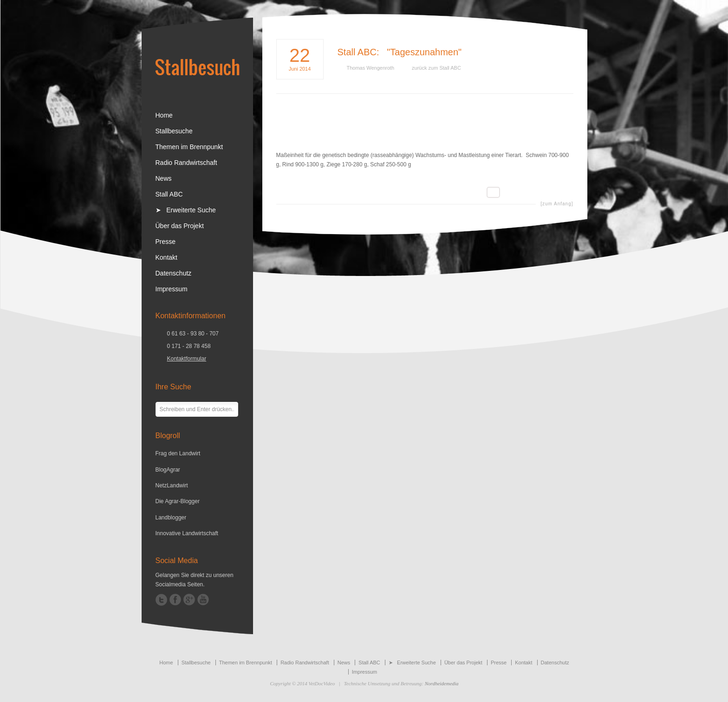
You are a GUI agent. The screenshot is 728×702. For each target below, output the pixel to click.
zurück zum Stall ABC (436, 68)
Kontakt (166, 257)
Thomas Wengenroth (371, 68)
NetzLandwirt (172, 485)
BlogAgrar (168, 470)
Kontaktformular (187, 359)
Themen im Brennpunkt (189, 147)
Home (164, 115)
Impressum (172, 289)
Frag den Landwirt (178, 453)
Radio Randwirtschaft (186, 163)
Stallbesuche (174, 131)
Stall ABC (357, 52)
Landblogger (171, 518)
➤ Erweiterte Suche (186, 210)
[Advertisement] (425, 129)
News (164, 178)
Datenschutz (174, 273)
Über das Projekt (180, 226)
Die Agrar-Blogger (178, 501)
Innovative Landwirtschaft (187, 533)
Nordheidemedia (442, 683)
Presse (166, 242)
